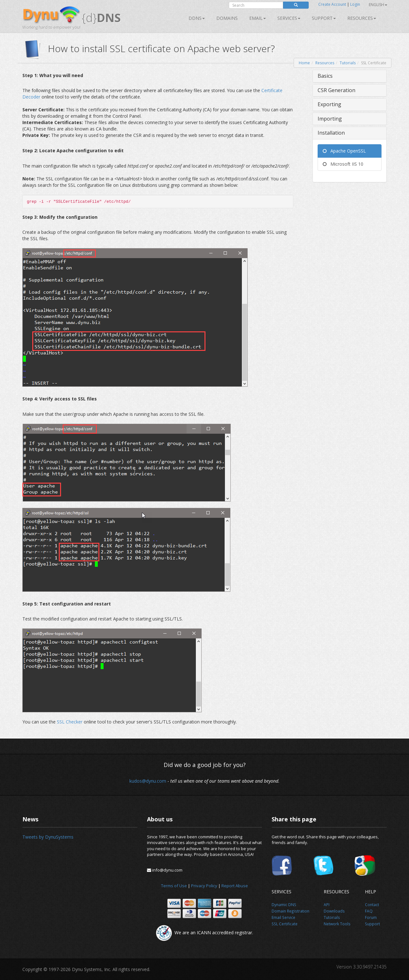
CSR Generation (336, 90)
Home (304, 63)
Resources (362, 18)
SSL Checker (70, 722)
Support (324, 18)
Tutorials (348, 63)
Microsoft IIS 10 (343, 164)
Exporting (329, 104)
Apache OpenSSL (344, 151)
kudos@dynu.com (148, 781)
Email (258, 18)
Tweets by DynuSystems (48, 837)
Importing (330, 119)
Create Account (332, 4)
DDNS (197, 18)
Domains (227, 18)
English (378, 5)
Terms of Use (174, 886)
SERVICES (289, 18)
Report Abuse (235, 886)
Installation (331, 133)
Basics (325, 76)
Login (355, 4)
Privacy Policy (204, 886)
